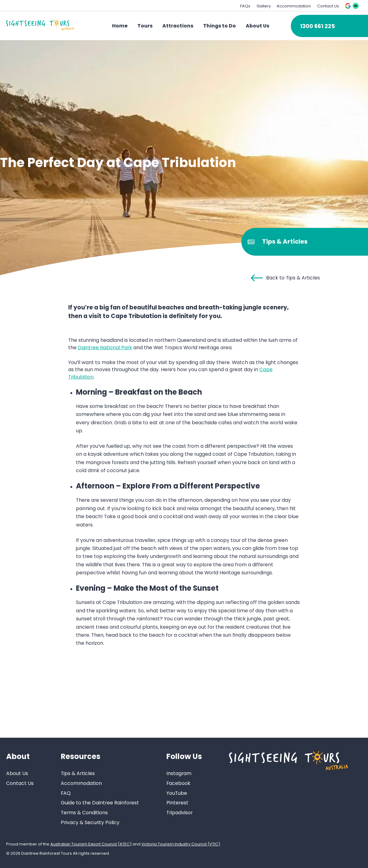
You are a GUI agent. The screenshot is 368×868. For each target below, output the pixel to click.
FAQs (245, 6)
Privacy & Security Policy (90, 822)
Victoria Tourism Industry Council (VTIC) (181, 844)
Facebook (178, 783)
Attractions (178, 26)
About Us (257, 26)
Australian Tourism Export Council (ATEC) (91, 844)
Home (120, 26)
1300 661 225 (318, 26)
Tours (145, 26)
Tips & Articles (78, 773)
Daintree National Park (105, 348)
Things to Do (220, 26)
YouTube (177, 793)
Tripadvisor (180, 813)
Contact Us (328, 6)
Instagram (179, 773)
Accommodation (294, 6)
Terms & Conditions (84, 813)
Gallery (264, 6)
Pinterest (177, 803)
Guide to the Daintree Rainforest (100, 803)
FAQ (66, 793)
